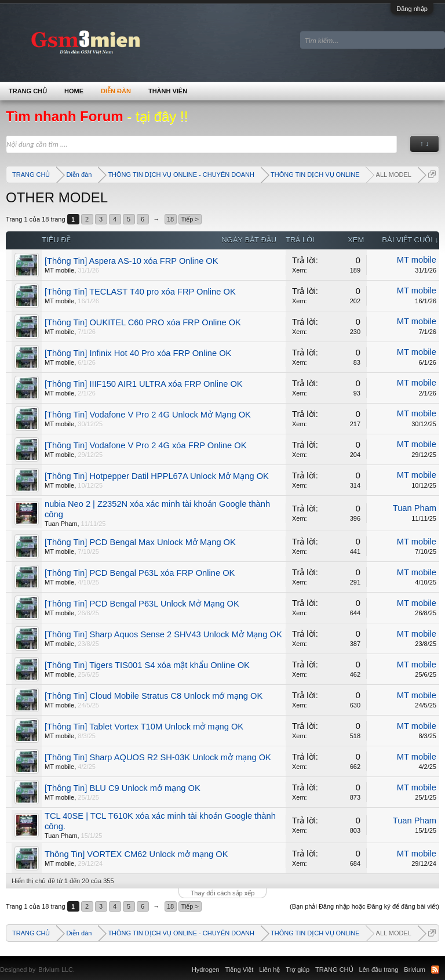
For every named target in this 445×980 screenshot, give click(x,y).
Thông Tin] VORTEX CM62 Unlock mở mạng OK (136, 854)
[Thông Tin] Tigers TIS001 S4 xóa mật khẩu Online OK (147, 665)
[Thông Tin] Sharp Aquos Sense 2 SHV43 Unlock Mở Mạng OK (163, 634)
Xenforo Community (81, 963)
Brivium (415, 970)
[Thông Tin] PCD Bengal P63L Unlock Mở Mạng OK (142, 604)
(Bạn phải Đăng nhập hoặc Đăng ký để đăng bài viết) (364, 906)
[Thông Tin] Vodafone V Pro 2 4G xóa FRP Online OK (145, 445)
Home (74, 91)
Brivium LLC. (56, 970)
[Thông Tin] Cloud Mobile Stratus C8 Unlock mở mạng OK (154, 696)
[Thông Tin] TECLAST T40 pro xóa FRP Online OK (140, 292)
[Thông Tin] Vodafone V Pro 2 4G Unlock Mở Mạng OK (148, 415)
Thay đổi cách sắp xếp (223, 893)
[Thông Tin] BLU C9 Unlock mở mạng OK (123, 788)
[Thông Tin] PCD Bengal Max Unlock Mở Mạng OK (140, 542)
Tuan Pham (61, 524)
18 (170, 219)
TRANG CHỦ (28, 91)
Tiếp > (190, 219)
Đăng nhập (412, 9)
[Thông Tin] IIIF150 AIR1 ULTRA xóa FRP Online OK (144, 384)
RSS (435, 970)
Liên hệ (269, 970)
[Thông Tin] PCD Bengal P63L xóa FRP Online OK (140, 573)
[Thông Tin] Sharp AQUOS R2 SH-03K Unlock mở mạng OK (158, 757)
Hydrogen (206, 970)
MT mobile (59, 270)
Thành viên (168, 91)
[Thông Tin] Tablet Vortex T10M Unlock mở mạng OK (144, 727)
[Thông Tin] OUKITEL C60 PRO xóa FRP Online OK (143, 322)
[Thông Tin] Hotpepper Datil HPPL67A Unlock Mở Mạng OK (157, 476)
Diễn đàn (116, 91)
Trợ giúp (298, 970)
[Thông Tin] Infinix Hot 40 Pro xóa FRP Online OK (138, 353)
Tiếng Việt (240, 970)
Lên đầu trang (379, 970)
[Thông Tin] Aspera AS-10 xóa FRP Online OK (132, 261)
